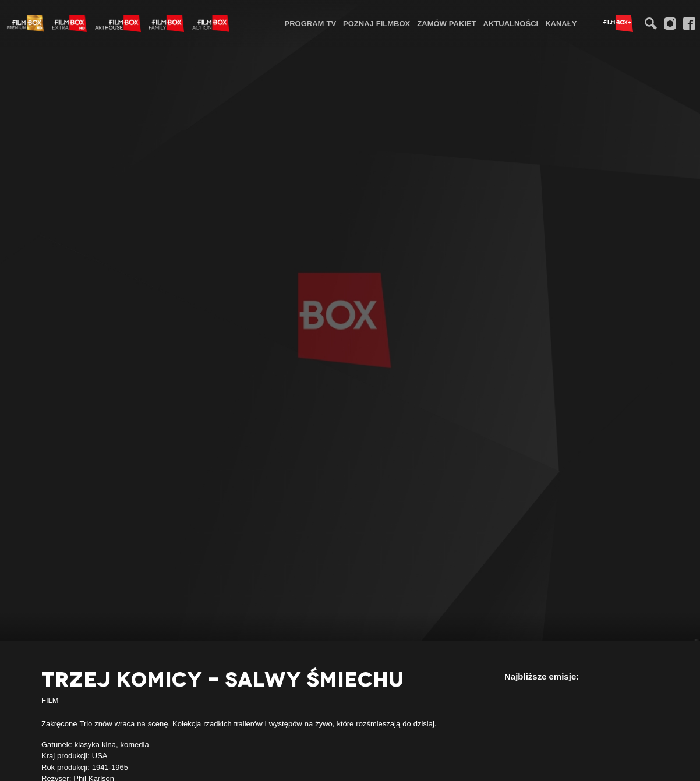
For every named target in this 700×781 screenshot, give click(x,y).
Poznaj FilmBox (376, 23)
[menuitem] (311, 23)
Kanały (561, 23)
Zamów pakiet (446, 23)
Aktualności (511, 23)
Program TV (311, 23)
